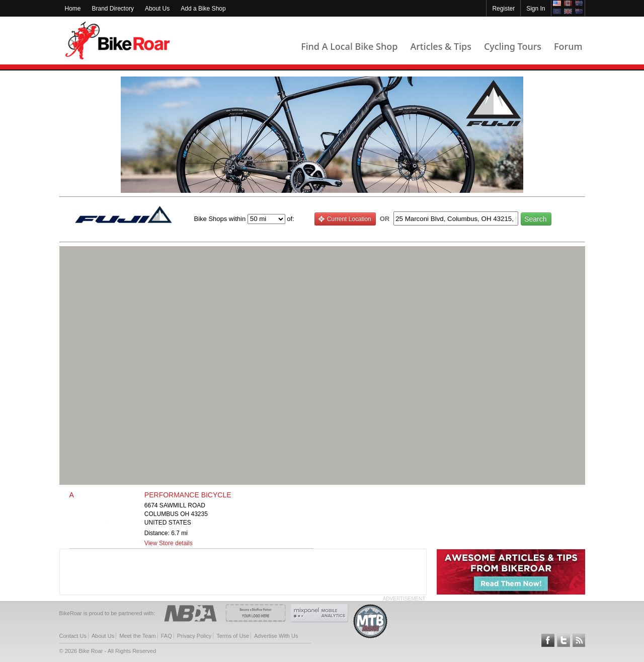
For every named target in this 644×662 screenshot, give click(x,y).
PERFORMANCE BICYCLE (188, 495)
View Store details (169, 543)
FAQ (167, 636)
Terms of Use (233, 636)
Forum (568, 46)
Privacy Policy (194, 636)
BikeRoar (117, 41)
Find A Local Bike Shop (349, 46)
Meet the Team (138, 636)
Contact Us (73, 636)
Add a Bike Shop (203, 9)
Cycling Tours (513, 46)
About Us (157, 9)
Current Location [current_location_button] (344, 219)
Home (73, 9)
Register (503, 9)
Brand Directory (113, 9)
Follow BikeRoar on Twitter (563, 640)
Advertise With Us (276, 636)
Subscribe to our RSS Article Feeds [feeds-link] (579, 640)
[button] (322, 359)
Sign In (536, 9)
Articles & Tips (440, 46)
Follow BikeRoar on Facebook (548, 640)
